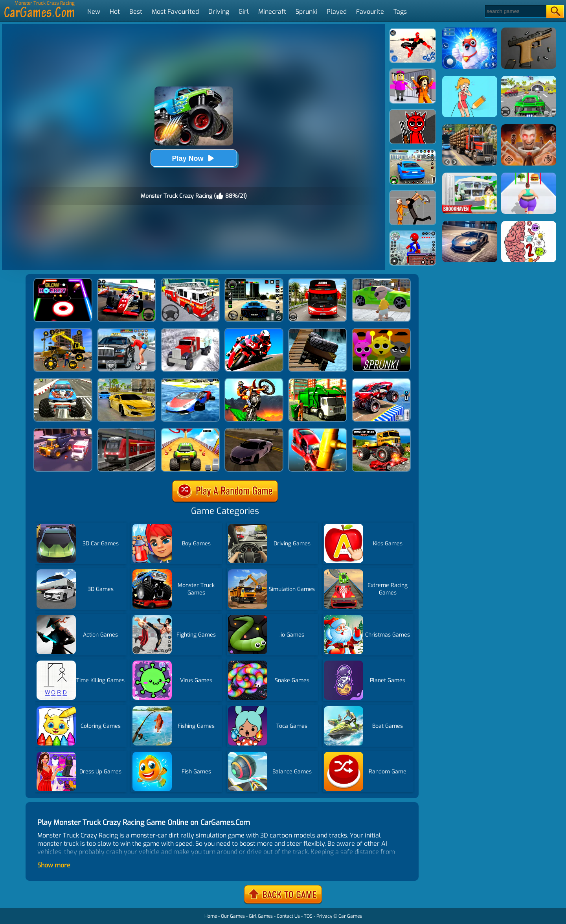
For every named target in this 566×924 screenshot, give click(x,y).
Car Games (350, 916)
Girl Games (261, 916)
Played (337, 12)
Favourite (370, 12)
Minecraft (272, 12)
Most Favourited (175, 12)
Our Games (233, 916)
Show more (54, 865)
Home (211, 916)
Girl (244, 12)
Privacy (324, 916)
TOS (308, 916)
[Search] (515, 11)
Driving (219, 12)
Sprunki (306, 12)
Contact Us (288, 916)
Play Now (193, 158)
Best (136, 12)
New (94, 12)
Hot (115, 12)
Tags (400, 12)
